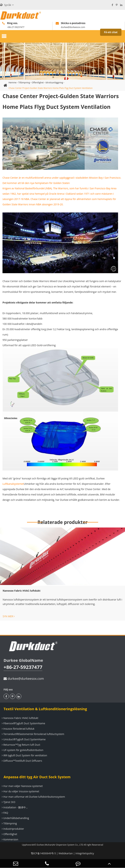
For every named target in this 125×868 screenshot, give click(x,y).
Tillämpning (24, 83)
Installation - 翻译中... (14, 807)
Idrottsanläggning (54, 83)
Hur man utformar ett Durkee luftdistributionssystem (33, 797)
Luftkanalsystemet (13, 484)
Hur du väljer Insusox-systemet (20, 791)
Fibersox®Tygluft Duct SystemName (23, 723)
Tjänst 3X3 (8, 802)
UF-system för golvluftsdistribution (22, 750)
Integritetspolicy (85, 853)
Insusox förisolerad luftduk (18, 729)
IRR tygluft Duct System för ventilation (24, 755)
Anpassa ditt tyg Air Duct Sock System (37, 777)
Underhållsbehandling (15, 818)
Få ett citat (111, 32)
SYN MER (9, 616)
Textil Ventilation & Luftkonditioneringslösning (45, 709)
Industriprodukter (12, 829)
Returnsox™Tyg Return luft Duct (21, 745)
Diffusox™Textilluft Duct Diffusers (22, 761)
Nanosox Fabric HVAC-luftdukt (22, 591)
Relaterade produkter (62, 522)
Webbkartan (66, 853)
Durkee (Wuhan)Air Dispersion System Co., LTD (60, 845)
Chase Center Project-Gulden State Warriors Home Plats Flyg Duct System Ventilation (51, 88)
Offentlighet (38, 83)
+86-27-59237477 (23, 667)
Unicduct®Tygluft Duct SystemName (23, 739)
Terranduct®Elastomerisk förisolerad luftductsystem (33, 734)
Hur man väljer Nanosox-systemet (22, 786)
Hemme (13, 83)
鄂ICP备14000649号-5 (43, 853)
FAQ (5, 813)
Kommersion (10, 839)
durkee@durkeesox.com (24, 679)
